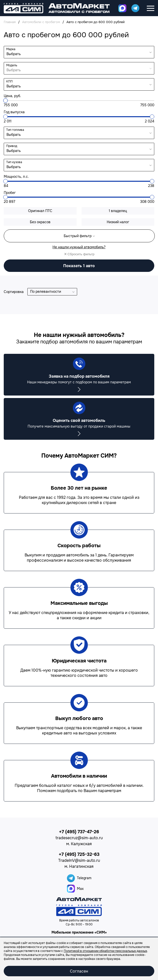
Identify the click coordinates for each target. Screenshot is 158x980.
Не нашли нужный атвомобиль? (79, 247)
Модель (12, 65)
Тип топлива (15, 130)
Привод (12, 146)
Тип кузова (14, 162)
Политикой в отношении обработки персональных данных (105, 951)
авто (79, 266)
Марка (11, 49)
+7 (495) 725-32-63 (79, 854)
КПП (9, 81)
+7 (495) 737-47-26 (79, 832)
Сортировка (14, 292)
